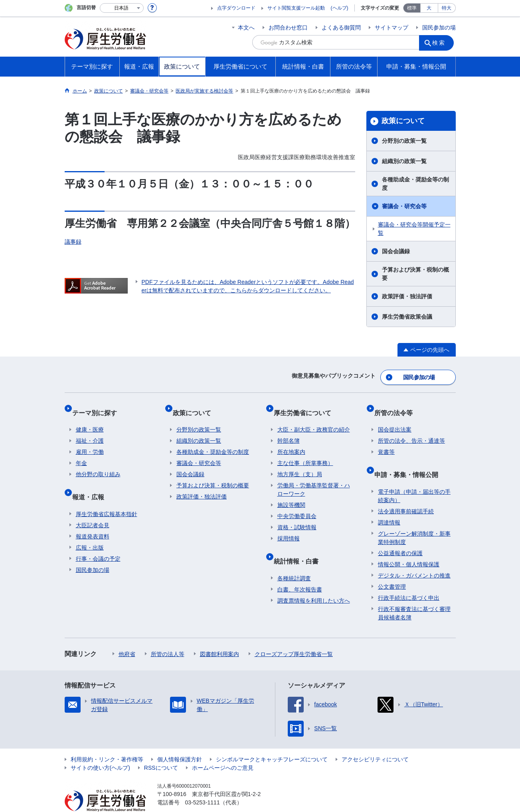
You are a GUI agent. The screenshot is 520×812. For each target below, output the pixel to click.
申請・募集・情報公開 (410, 460)
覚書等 (386, 441)
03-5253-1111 (203, 784)
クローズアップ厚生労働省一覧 (294, 636)
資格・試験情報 (297, 517)
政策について (403, 121)
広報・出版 (90, 529)
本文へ (246, 28)
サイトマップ (391, 28)
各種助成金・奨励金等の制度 (415, 184)
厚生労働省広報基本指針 (107, 496)
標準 (412, 8)
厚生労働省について (306, 406)
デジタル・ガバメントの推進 (414, 557)
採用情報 (289, 528)
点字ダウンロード (236, 8)
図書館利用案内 (219, 636)
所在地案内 (291, 441)
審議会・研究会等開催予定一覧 (414, 229)
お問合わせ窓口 (288, 28)
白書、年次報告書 (300, 571)
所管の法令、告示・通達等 (411, 430)
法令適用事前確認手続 (406, 493)
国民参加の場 (439, 28)
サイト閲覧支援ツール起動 (296, 8)
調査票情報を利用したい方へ (314, 582)
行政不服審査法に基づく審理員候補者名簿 (414, 595)
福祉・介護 (90, 430)
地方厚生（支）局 (300, 464)
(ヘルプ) (340, 8)
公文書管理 (392, 568)
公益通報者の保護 (400, 535)
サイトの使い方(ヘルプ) (100, 749)
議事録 (73, 242)
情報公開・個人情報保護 (409, 546)
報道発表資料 (93, 518)
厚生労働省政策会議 (407, 317)
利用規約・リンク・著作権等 (107, 741)
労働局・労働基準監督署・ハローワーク (314, 479)
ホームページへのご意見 (223, 749)
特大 (447, 8)
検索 (441, 42)
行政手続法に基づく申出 (409, 579)
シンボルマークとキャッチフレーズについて (272, 741)
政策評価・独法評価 (407, 296)
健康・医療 (90, 419)
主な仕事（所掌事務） (305, 453)
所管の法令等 (397, 406)
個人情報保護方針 (180, 741)
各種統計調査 (294, 560)
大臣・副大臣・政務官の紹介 (314, 419)
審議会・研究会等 (404, 206)
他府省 (127, 636)
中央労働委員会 (297, 506)
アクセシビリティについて (375, 741)
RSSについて (161, 749)
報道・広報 (92, 482)
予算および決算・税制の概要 (415, 274)
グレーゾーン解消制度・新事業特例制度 (414, 519)
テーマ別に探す (98, 406)
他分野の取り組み (98, 464)
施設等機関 (291, 495)
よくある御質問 (341, 28)
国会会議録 (396, 251)
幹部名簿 (289, 430)
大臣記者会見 (93, 507)
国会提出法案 (395, 419)
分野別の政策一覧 (404, 141)
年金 (81, 453)
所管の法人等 (168, 636)
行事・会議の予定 (98, 540)
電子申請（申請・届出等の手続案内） (414, 478)
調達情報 (389, 504)
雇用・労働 (90, 441)
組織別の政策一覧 (404, 161)
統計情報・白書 (300, 547)
